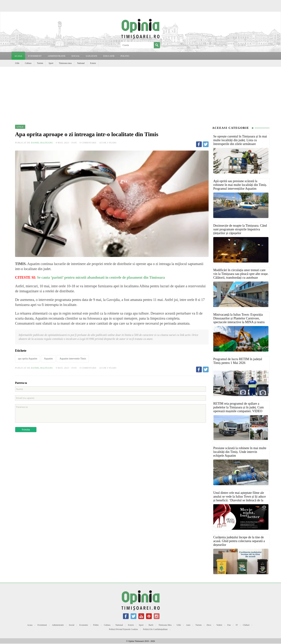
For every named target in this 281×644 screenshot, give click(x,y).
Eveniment (42, 625)
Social (72, 625)
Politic (96, 625)
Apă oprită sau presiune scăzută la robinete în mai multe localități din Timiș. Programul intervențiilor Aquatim (240, 185)
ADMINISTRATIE (56, 56)
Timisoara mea (65, 63)
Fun (229, 625)
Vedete (219, 625)
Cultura (28, 63)
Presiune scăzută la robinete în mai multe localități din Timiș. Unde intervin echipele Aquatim (240, 452)
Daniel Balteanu (42, 143)
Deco (209, 625)
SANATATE (91, 56)
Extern (93, 63)
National (81, 63)
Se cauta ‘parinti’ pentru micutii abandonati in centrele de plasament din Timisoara (101, 277)
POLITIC (125, 56)
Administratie (58, 625)
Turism (40, 63)
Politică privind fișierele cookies (123, 629)
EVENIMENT (35, 56)
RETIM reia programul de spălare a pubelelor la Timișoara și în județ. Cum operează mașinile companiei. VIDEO (239, 407)
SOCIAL (76, 56)
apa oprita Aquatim (28, 359)
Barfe (151, 625)
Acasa (18, 56)
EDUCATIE (109, 56)
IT (237, 625)
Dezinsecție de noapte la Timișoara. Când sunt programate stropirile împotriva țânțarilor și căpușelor (240, 229)
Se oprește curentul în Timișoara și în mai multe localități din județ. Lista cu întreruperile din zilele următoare (240, 140)
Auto (188, 625)
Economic (84, 625)
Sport (51, 63)
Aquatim (48, 359)
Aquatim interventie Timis (73, 359)
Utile (17, 63)
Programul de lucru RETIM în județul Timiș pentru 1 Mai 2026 (238, 361)
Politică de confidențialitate (155, 629)
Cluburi (246, 625)
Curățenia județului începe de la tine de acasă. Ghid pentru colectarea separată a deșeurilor (239, 541)
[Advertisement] (140, 94)
